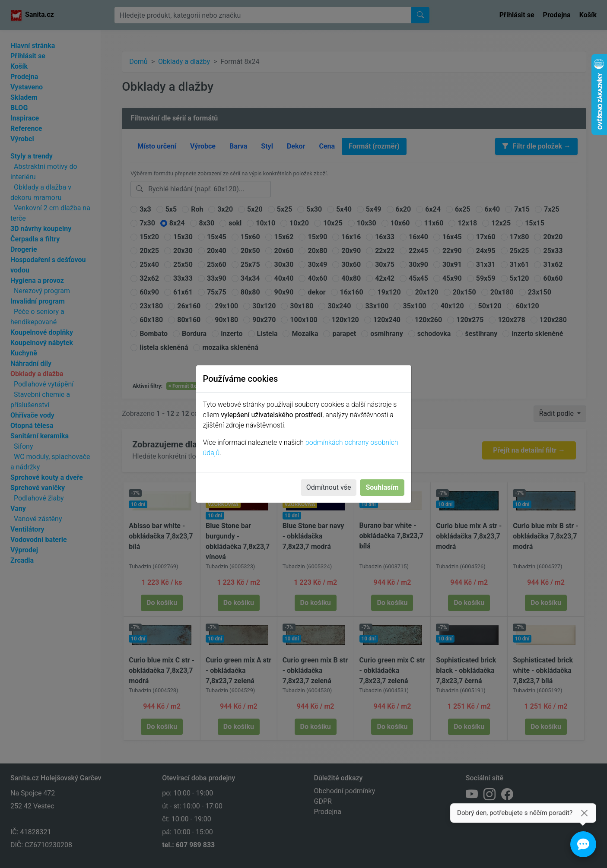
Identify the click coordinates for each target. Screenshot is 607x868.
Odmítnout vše (329, 487)
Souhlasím (382, 487)
